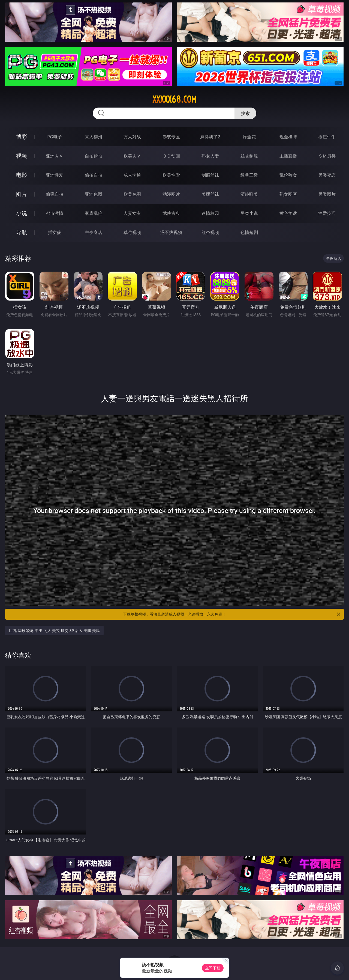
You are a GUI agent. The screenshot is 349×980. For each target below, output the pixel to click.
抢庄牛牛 (327, 137)
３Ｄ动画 (171, 156)
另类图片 (327, 194)
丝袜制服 (249, 156)
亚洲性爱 (55, 175)
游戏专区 (171, 137)
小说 (22, 213)
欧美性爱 (171, 175)
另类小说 (249, 213)
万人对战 (132, 137)
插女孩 (55, 232)
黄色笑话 (288, 213)
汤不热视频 (171, 232)
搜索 (245, 113)
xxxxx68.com (174, 99)
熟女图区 (288, 194)
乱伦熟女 (288, 175)
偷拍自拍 (94, 175)
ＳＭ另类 (327, 156)
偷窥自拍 (55, 194)
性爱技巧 (327, 213)
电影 (22, 175)
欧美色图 (132, 194)
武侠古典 (171, 213)
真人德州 (94, 137)
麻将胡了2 (210, 137)
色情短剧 (249, 232)
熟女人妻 (210, 156)
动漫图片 (171, 194)
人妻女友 (132, 213)
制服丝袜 (210, 175)
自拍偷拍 (94, 156)
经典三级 (249, 175)
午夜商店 (94, 232)
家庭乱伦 (94, 213)
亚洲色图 (94, 194)
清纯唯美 (249, 194)
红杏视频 (210, 232)
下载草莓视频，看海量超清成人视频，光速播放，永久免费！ (232, 614)
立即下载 (213, 968)
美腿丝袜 (210, 194)
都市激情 (55, 213)
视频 (22, 156)
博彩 (22, 137)
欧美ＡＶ (132, 156)
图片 (22, 194)
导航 (22, 232)
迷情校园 (210, 213)
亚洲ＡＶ (55, 156)
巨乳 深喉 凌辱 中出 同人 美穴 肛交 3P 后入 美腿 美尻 (54, 630)
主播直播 (288, 156)
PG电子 (54, 137)
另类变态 (327, 175)
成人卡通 (132, 175)
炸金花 (249, 137)
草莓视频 (132, 232)
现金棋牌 (288, 137)
